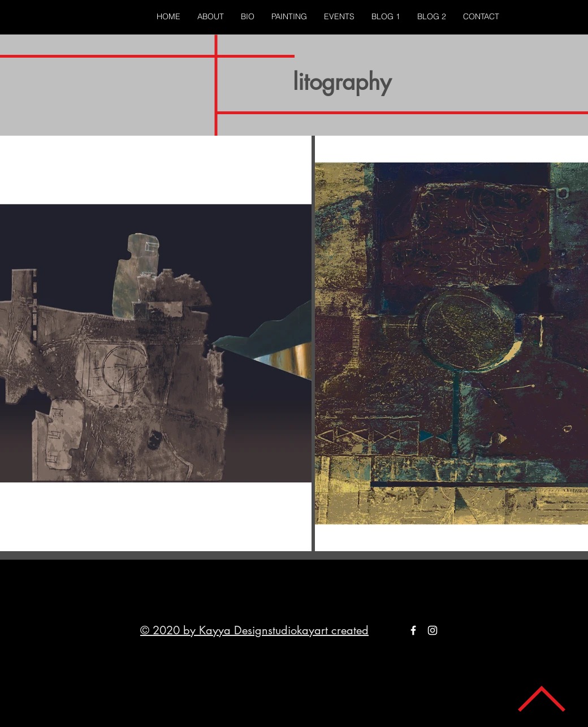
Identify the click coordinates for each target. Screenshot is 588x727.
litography (342, 82)
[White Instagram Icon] (433, 630)
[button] (289, 17)
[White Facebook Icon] (413, 630)
